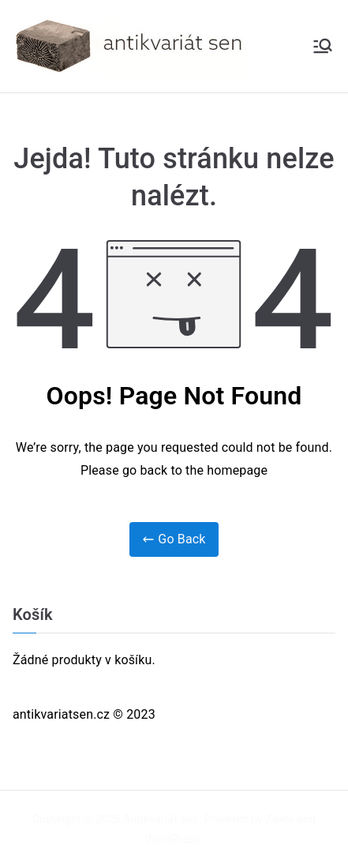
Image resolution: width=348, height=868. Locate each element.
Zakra (280, 819)
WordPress (172, 839)
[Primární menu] (323, 46)
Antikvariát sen (161, 819)
